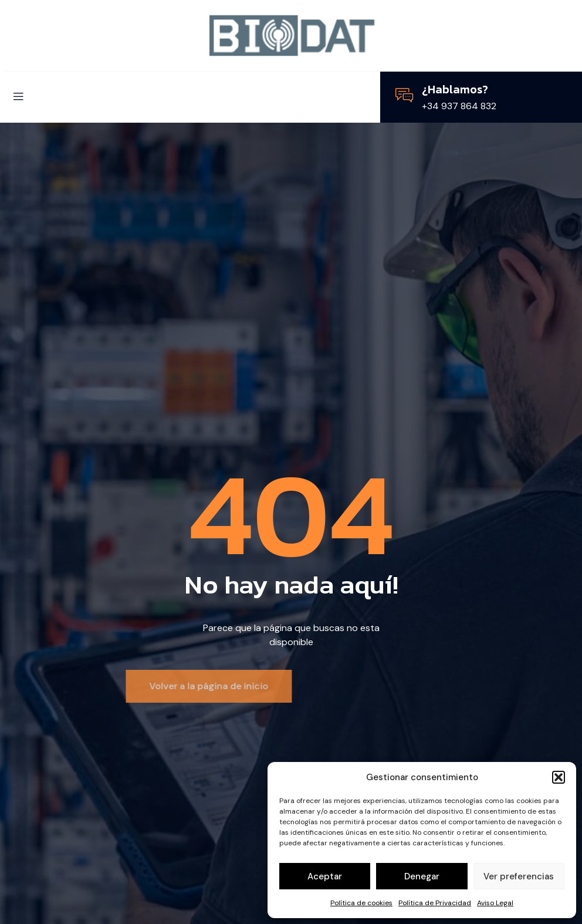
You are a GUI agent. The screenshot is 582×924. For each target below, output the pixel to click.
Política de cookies (361, 903)
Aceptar (325, 876)
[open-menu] (18, 97)
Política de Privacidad (435, 903)
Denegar (422, 876)
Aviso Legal (495, 903)
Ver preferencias (519, 876)
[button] (559, 777)
